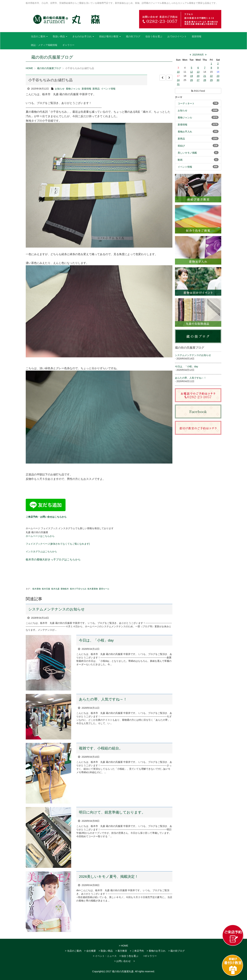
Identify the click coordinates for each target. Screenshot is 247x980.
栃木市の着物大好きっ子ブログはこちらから (53, 559)
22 (211, 76)
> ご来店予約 (137, 951)
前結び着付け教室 (110, 36)
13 (198, 72)
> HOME (123, 946)
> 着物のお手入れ (156, 951)
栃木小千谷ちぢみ (78, 589)
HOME (29, 68)
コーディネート (186, 103)
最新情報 (197, 36)
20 (198, 76)
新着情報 (86, 89)
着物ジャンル (73, 89)
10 (178, 72)
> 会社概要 (90, 951)
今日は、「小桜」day (96, 640)
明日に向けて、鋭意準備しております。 (112, 812)
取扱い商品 (60, 36)
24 (178, 80)
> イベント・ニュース (105, 956)
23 (218, 76)
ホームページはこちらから (40, 536)
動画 (180, 160)
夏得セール (104, 589)
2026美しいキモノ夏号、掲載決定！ (109, 876)
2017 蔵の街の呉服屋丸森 (120, 971)
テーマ (179, 97)
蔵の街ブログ (133, 36)
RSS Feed (198, 91)
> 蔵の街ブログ (177, 951)
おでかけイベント (177, 36)
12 (192, 72)
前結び (181, 146)
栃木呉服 (46, 589)
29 (211, 80)
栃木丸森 (55, 589)
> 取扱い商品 (106, 951)
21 (205, 76)
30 (218, 80)
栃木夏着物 (93, 589)
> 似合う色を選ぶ (129, 956)
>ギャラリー (150, 956)
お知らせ (60, 89)
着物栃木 (65, 589)
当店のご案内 (39, 36)
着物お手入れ (185, 132)
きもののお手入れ (83, 36)
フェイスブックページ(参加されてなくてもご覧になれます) (58, 544)
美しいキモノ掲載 (187, 153)
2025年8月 (198, 55)
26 (192, 80)
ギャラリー (68, 45)
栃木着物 (37, 589)
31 (178, 84)
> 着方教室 (121, 951)
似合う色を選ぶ (154, 36)
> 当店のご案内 (73, 951)
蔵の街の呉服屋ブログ (49, 68)
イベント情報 (108, 89)
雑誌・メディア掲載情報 (44, 45)
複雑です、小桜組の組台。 (101, 748)
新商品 (96, 89)
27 (198, 80)
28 (205, 80)
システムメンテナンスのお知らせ (57, 609)
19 (192, 76)
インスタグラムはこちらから (41, 552)
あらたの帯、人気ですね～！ (103, 699)
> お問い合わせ (122, 961)
